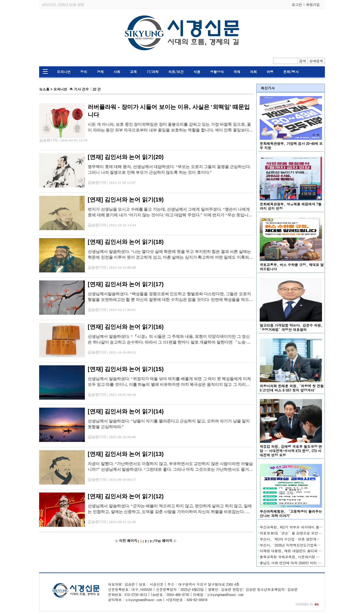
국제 (237, 72)
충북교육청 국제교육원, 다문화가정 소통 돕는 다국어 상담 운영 (309, 557)
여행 (270, 72)
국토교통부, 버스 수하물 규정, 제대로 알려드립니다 (292, 267)
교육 (133, 72)
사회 (117, 72)
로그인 (297, 4)
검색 (303, 61)
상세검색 (316, 61)
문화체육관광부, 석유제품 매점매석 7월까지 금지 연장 (291, 206)
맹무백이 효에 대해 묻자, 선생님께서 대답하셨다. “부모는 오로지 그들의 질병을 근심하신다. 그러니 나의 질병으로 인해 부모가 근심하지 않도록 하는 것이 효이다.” (169, 170)
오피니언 (64, 72)
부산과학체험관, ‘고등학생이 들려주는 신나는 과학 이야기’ (291, 513)
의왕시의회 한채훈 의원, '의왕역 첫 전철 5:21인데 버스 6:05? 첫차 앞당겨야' (292, 388)
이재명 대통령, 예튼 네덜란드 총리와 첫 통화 (295, 551)
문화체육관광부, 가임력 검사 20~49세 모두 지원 (291, 145)
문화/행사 (291, 72)
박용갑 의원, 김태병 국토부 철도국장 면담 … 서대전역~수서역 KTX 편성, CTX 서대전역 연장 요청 (291, 451)
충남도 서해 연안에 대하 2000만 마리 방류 (292, 563)
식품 (197, 72)
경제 (100, 72)
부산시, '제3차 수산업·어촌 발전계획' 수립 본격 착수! (303, 539)
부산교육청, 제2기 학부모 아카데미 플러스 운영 (297, 527)
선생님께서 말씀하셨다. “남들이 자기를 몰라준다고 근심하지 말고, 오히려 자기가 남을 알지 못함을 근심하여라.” (169, 424)
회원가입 (313, 4)
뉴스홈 (44, 89)
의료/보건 (176, 72)
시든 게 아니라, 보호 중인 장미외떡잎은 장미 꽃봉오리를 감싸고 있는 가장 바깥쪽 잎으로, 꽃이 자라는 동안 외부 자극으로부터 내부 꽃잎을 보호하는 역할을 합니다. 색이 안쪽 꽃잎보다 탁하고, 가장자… (169, 128)
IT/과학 (153, 72)
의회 (253, 72)
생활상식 (217, 72)
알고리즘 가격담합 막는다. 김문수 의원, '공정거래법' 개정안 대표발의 (291, 327)
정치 (84, 72)
